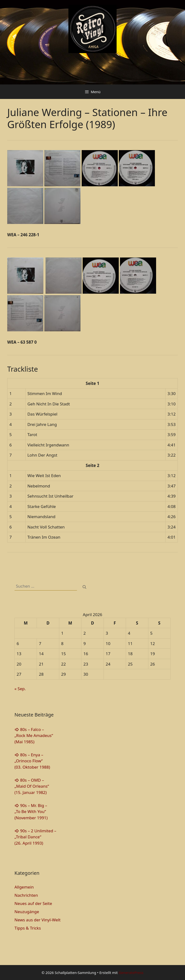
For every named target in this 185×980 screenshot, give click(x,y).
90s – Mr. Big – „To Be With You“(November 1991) (31, 812)
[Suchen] (84, 587)
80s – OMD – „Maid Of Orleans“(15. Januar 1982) (32, 786)
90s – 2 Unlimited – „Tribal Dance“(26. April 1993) (35, 837)
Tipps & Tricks (28, 928)
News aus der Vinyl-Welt (37, 920)
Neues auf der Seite (33, 903)
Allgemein (24, 887)
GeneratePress (131, 973)
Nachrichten (26, 895)
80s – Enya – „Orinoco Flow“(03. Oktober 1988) (32, 761)
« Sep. (20, 689)
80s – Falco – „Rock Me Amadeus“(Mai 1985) (34, 736)
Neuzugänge (27, 912)
